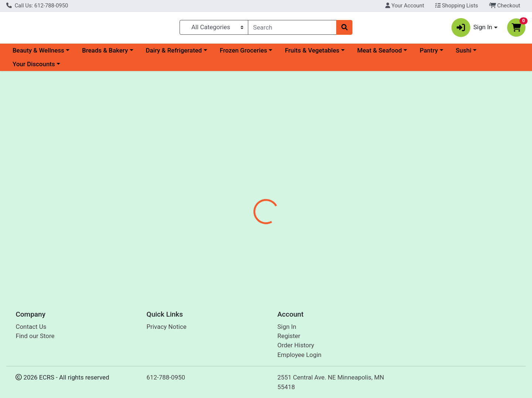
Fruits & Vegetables (312, 53)
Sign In (287, 328)
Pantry (429, 53)
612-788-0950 (166, 379)
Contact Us (31, 328)
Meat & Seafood (380, 53)
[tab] (242, 161)
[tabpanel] (377, 198)
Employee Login (299, 357)
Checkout (505, 6)
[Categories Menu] (214, 29)
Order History (296, 347)
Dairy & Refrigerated (174, 53)
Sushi (464, 53)
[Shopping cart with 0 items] (516, 29)
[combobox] (292, 29)
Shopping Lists (457, 6)
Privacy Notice (167, 328)
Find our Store (35, 338)
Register (289, 338)
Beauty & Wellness (38, 53)
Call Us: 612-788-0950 (37, 6)
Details (242, 161)
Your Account (405, 6)
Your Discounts (34, 67)
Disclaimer (277, 161)
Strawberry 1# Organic (262, 262)
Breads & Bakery (105, 53)
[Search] (292, 29)
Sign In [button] (472, 29)
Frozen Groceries (243, 53)
